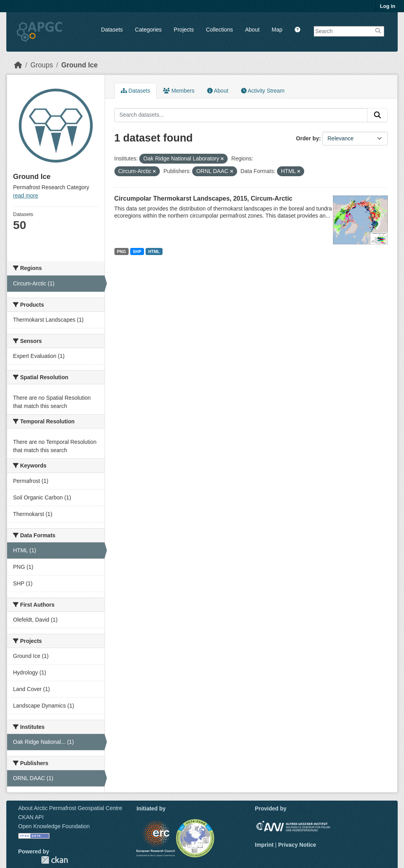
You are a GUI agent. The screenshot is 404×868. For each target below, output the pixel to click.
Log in (388, 6)
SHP (137, 251)
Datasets (112, 30)
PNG (121, 251)
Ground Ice (79, 65)
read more (26, 196)
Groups (42, 65)
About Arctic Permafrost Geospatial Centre (70, 808)
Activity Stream (263, 91)
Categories (148, 30)
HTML (154, 251)
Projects (184, 30)
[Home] (18, 65)
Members (179, 91)
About (252, 30)
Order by (307, 138)
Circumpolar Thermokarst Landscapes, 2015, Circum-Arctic (204, 198)
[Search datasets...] (241, 115)
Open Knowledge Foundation (54, 826)
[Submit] (378, 115)
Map (277, 30)
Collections (219, 30)
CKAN (54, 860)
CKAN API (31, 817)
